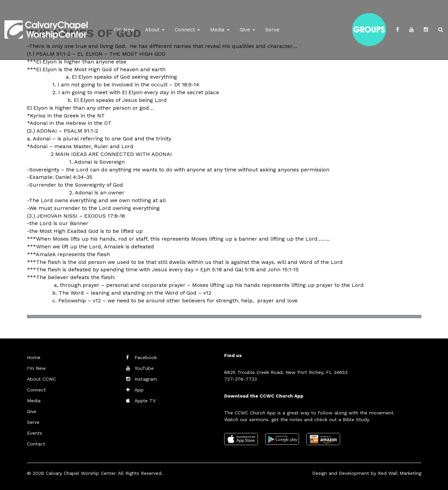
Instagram (146, 379)
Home (34, 357)
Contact (36, 444)
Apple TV (145, 401)
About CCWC (41, 379)
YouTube (144, 368)
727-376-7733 (241, 379)
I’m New (124, 30)
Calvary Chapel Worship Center (81, 473)
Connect (187, 30)
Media (220, 30)
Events (35, 433)
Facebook (146, 357)
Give (247, 30)
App (139, 390)
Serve (272, 30)
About (155, 30)
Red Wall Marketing (400, 473)
